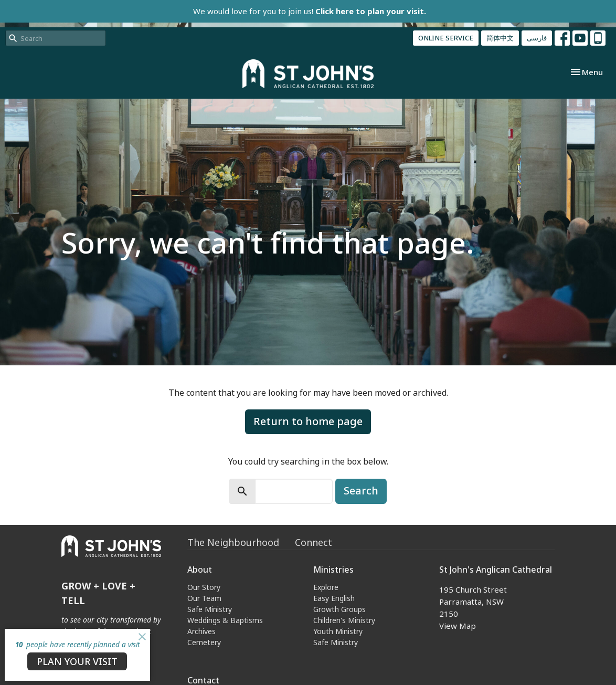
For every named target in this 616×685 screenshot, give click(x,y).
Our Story (204, 587)
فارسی (537, 38)
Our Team (204, 598)
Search (361, 491)
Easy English (334, 598)
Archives (201, 631)
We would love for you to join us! (310, 11)
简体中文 (500, 38)
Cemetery (204, 642)
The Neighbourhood (233, 542)
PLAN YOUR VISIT (77, 661)
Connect (314, 542)
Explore (326, 587)
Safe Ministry (210, 609)
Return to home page (308, 421)
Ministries (333, 570)
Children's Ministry (344, 620)
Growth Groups (339, 609)
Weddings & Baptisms (225, 620)
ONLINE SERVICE (446, 38)
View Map (458, 626)
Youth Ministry (338, 631)
